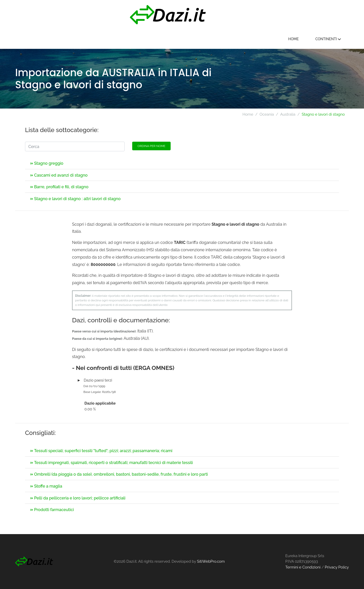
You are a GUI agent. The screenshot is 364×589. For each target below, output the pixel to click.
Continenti (328, 39)
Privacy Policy (337, 567)
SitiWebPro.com (211, 561)
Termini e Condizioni (303, 567)
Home (293, 39)
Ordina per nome (151, 146)
